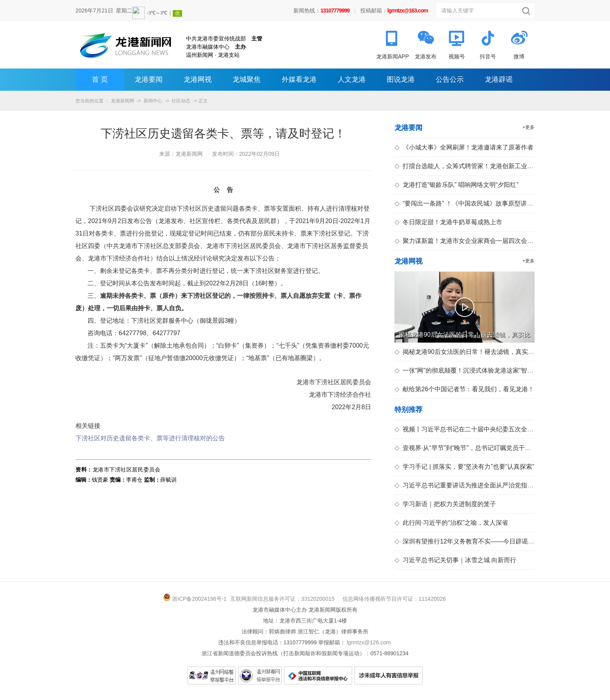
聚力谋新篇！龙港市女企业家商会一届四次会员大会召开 (476, 241)
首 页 (100, 79)
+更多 (528, 127)
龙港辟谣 (499, 79)
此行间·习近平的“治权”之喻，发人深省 (451, 523)
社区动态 (181, 101)
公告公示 (450, 79)
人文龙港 (352, 79)
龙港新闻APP (393, 56)
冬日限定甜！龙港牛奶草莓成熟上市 (448, 222)
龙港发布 (426, 56)
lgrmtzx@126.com (369, 642)
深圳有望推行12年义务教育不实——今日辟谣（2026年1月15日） (489, 541)
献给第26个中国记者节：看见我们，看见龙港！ (464, 389)
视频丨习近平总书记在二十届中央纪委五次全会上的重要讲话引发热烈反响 (501, 429)
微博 (519, 56)
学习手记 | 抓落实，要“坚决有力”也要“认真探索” (464, 467)
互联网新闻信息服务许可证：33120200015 (282, 599)
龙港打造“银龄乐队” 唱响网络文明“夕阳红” (457, 185)
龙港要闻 (149, 79)
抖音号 (488, 56)
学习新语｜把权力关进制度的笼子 (445, 504)
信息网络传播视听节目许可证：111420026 (394, 599)
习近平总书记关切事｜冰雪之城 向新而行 (455, 560)
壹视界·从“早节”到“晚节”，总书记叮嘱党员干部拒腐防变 (475, 448)
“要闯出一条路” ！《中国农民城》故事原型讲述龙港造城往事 (482, 203)
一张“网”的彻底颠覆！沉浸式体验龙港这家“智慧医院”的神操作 (484, 370)
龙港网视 (198, 79)
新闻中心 (153, 101)
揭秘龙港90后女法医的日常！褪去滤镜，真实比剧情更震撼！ (483, 352)
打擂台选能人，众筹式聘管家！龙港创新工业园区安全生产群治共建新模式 (501, 166)
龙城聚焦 (247, 79)
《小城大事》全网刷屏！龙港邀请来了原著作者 (464, 147)
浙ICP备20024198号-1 (199, 599)
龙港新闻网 (123, 101)
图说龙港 (401, 79)
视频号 (457, 56)
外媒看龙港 (299, 79)
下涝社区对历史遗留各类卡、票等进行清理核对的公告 (150, 438)
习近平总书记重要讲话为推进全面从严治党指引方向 (470, 485)
